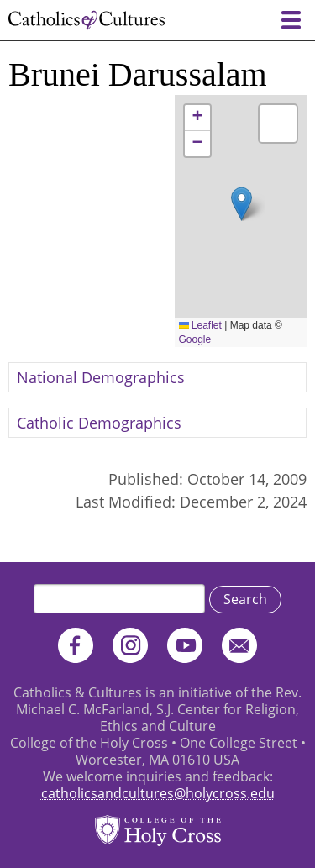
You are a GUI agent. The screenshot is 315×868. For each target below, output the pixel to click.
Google (195, 339)
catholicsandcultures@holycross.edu (158, 793)
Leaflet (200, 325)
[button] (241, 204)
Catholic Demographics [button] (99, 423)
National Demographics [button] (101, 377)
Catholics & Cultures (87, 20)
